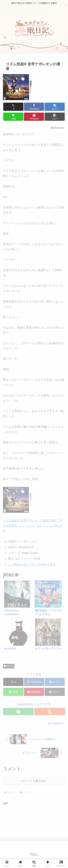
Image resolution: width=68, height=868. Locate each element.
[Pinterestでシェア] (34, 117)
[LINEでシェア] (13, 117)
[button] (55, 117)
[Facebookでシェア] (34, 107)
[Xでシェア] (13, 107)
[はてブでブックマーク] (55, 107)
